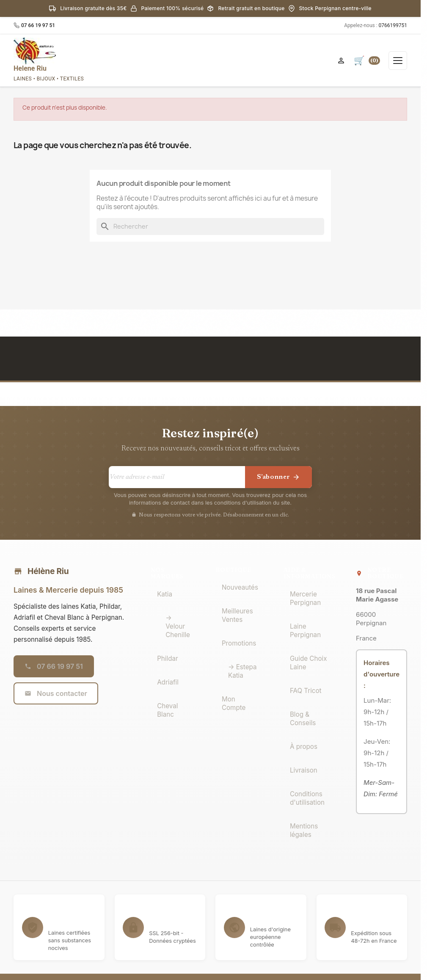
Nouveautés (240, 587)
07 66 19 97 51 (38, 25)
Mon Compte (234, 703)
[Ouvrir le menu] (398, 61)
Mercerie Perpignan (305, 598)
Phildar (168, 658)
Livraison (304, 770)
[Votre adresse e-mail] (177, 477)
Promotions (239, 643)
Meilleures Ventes (237, 615)
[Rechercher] (210, 226)
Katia (165, 594)
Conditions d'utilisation (307, 798)
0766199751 (393, 25)
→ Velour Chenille (178, 626)
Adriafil (168, 682)
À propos (304, 747)
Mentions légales (304, 830)
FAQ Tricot (306, 691)
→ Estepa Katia (242, 671)
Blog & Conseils (303, 719)
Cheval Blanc (167, 710)
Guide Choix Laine (309, 663)
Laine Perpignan (305, 631)
